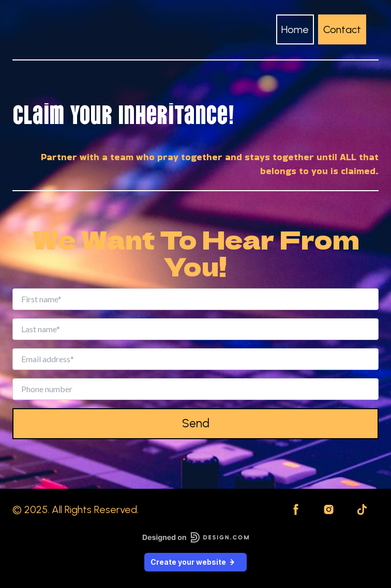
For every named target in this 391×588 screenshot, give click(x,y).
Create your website (195, 562)
